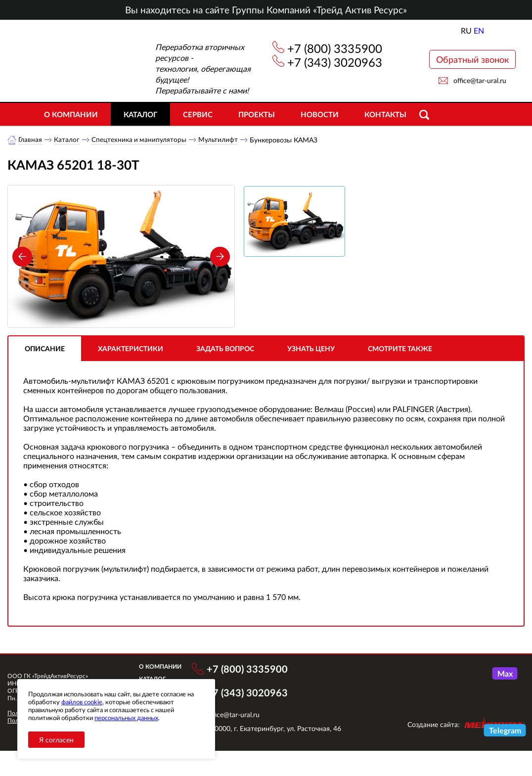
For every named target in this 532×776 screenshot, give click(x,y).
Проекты (257, 114)
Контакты (385, 114)
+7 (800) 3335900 (335, 48)
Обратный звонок (472, 59)
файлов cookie (82, 702)
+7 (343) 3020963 (335, 62)
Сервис (198, 114)
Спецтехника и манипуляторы (140, 140)
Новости (320, 114)
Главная (30, 140)
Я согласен (56, 740)
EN (479, 30)
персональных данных (126, 718)
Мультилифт (220, 140)
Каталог (140, 114)
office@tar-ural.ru (480, 80)
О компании (71, 114)
